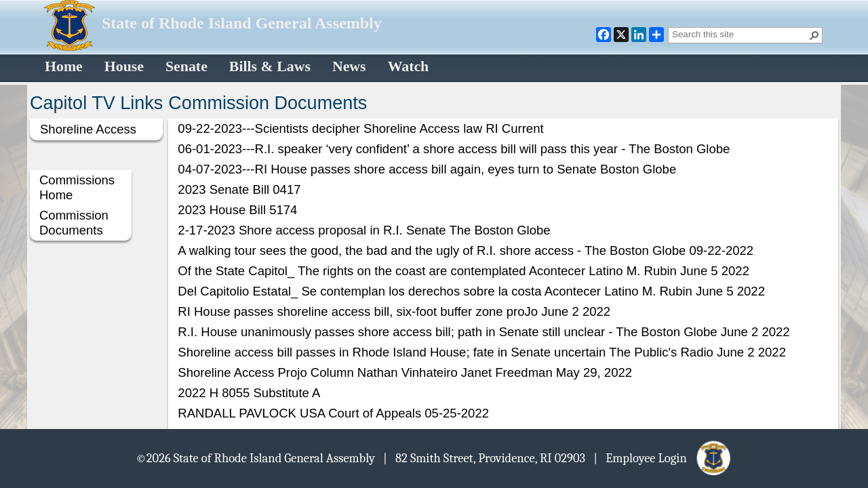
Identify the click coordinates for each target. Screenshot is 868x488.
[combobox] (740, 34)
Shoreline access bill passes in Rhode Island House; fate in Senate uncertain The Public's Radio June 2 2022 (482, 352)
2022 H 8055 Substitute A (249, 393)
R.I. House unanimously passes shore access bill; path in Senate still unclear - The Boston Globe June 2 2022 (484, 332)
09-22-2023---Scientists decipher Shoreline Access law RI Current (360, 128)
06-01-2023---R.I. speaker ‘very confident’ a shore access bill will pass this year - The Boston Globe (454, 149)
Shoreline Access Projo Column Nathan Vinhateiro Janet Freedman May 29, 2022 (405, 372)
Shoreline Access (88, 129)
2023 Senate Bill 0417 (239, 189)
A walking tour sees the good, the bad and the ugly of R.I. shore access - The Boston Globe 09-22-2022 (466, 250)
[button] (814, 35)
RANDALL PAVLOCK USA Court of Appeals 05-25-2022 (333, 413)
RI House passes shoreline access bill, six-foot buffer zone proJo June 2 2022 (394, 311)
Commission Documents (74, 223)
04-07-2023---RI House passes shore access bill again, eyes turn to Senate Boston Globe (427, 169)
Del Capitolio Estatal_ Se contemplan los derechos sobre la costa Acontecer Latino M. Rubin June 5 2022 (471, 291)
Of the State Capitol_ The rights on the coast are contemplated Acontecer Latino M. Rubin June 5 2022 (463, 271)
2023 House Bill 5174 (237, 210)
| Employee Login (663, 457)
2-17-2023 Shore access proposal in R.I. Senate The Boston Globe (364, 230)
